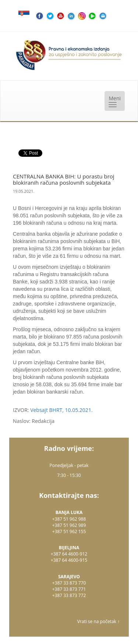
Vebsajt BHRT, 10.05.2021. (61, 410)
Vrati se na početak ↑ (98, 621)
